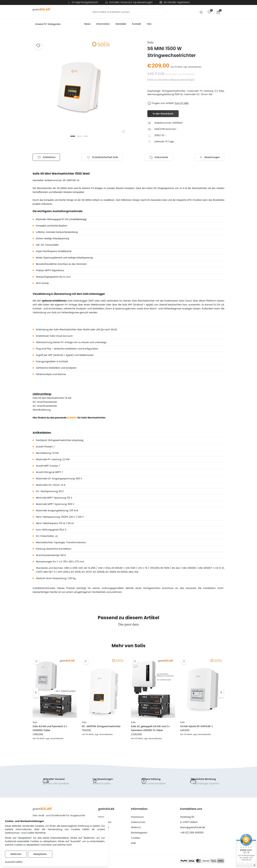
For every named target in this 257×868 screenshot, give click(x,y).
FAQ (149, 24)
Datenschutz (138, 822)
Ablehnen (16, 854)
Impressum (137, 817)
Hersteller (121, 24)
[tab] (103, 157)
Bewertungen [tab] (208, 157)
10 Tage (170, 142)
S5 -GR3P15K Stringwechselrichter (101, 726)
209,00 (161, 66)
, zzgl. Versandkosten (54, 739)
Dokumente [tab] (158, 157)
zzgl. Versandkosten (193, 67)
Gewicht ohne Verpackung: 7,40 (54, 579)
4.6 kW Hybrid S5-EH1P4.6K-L (197, 726)
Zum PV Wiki (182, 103)
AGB (133, 843)
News (87, 24)
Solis (35, 722)
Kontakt (137, 24)
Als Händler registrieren (177, 2)
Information (103, 24)
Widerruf (136, 828)
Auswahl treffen (14, 862)
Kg (74, 579)
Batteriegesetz (139, 833)
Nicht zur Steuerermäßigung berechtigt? (171, 80)
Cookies (135, 838)
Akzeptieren (40, 854)
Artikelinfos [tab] (47, 157)
